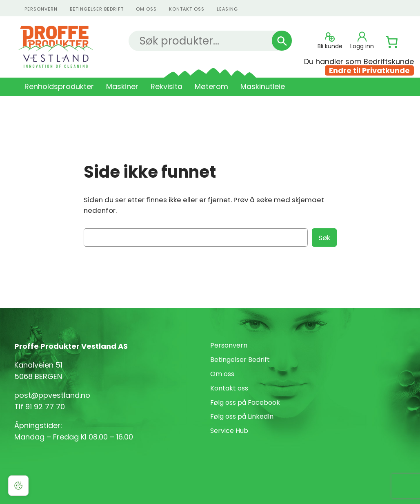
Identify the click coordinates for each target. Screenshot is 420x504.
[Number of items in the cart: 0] (392, 42)
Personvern (229, 345)
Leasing (227, 9)
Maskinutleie (263, 86)
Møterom (211, 86)
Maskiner (122, 86)
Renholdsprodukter (59, 86)
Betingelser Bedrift (97, 9)
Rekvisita (167, 86)
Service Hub (229, 431)
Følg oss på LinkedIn (242, 416)
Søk (324, 238)
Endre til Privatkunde (369, 70)
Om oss (146, 9)
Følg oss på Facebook (245, 403)
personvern (41, 9)
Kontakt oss (229, 388)
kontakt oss (187, 9)
